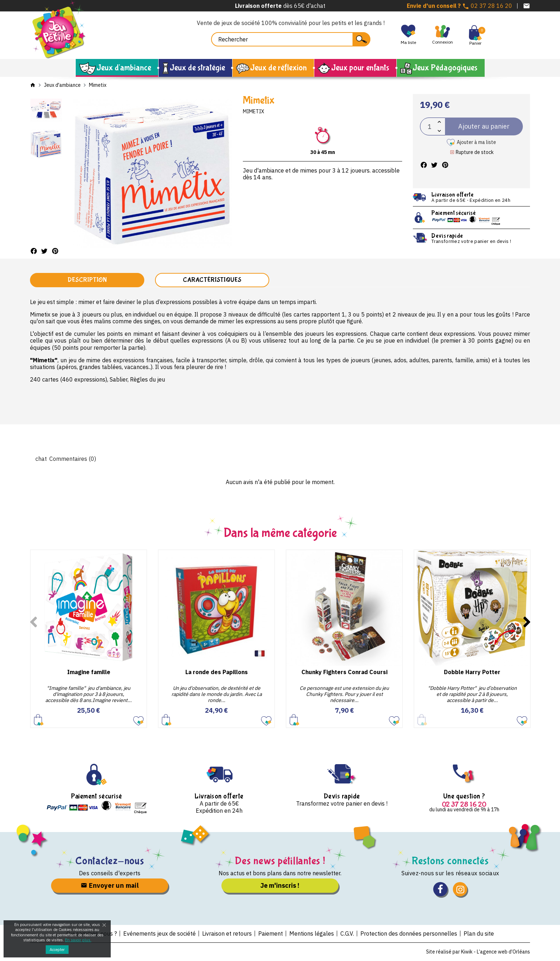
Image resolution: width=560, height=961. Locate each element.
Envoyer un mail (110, 885)
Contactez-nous (110, 861)
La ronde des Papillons (217, 672)
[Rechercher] (291, 39)
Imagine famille (89, 672)
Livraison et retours (227, 933)
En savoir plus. (78, 940)
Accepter (57, 950)
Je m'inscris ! (280, 885)
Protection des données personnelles (409, 933)
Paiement (271, 933)
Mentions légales (312, 933)
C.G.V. (347, 933)
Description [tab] (87, 280)
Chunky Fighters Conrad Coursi (344, 672)
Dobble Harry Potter (472, 672)
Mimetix (254, 111)
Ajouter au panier (39, 719)
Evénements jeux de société (159, 933)
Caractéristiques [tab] (212, 280)
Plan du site (479, 933)
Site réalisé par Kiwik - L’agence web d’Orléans (478, 952)
